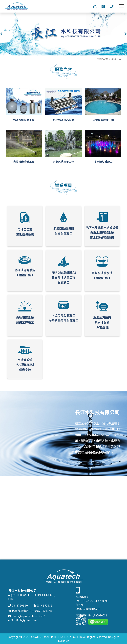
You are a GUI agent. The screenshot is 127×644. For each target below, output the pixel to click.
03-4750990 (18, 605)
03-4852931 (43, 605)
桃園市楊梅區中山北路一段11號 (30, 611)
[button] (1, 34)
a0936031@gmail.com (23, 620)
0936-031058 (84, 609)
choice (65, 641)
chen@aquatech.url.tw (26, 616)
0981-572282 (84, 601)
